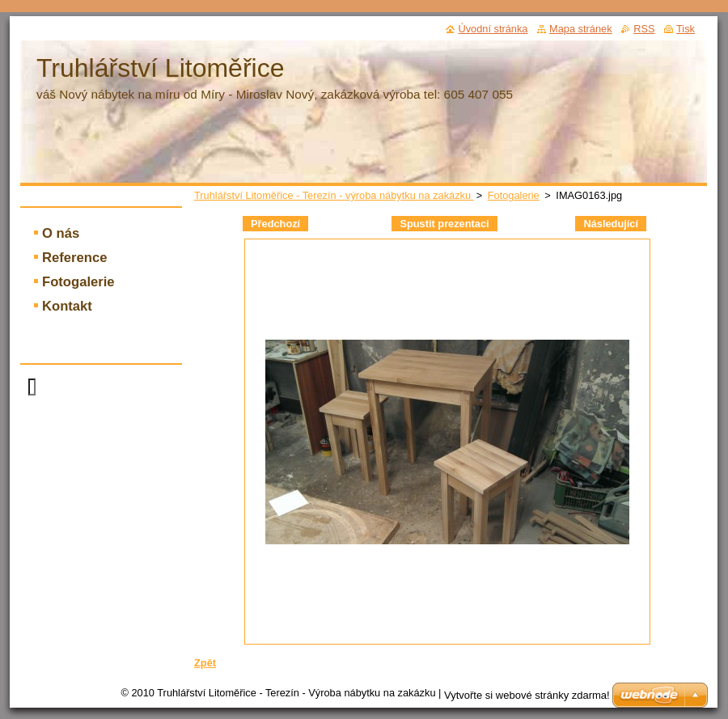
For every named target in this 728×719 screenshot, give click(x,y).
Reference (74, 258)
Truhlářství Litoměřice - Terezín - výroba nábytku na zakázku (334, 195)
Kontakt (67, 306)
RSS (644, 29)
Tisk (686, 29)
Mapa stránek (581, 29)
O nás (61, 233)
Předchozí (275, 224)
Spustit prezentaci (444, 224)
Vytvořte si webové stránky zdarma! (527, 695)
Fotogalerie (514, 195)
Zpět (205, 663)
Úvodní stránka (493, 29)
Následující (611, 224)
